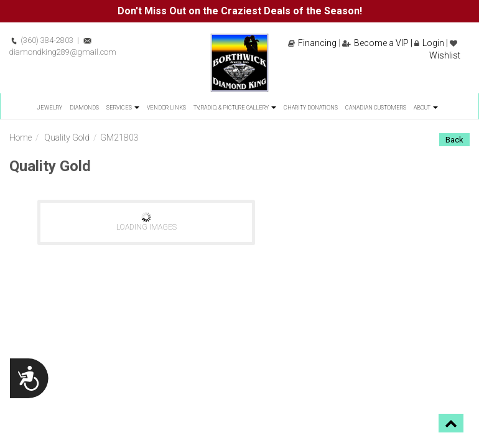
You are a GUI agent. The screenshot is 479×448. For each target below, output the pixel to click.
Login (429, 43)
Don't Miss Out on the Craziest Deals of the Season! (240, 11)
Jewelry (49, 108)
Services (123, 108)
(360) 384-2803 (41, 40)
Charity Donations (311, 108)
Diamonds (84, 108)
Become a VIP (375, 43)
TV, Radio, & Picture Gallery (235, 108)
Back (454, 140)
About (426, 108)
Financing (312, 43)
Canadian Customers (376, 108)
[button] (451, 423)
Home (21, 138)
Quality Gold (67, 138)
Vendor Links (166, 108)
